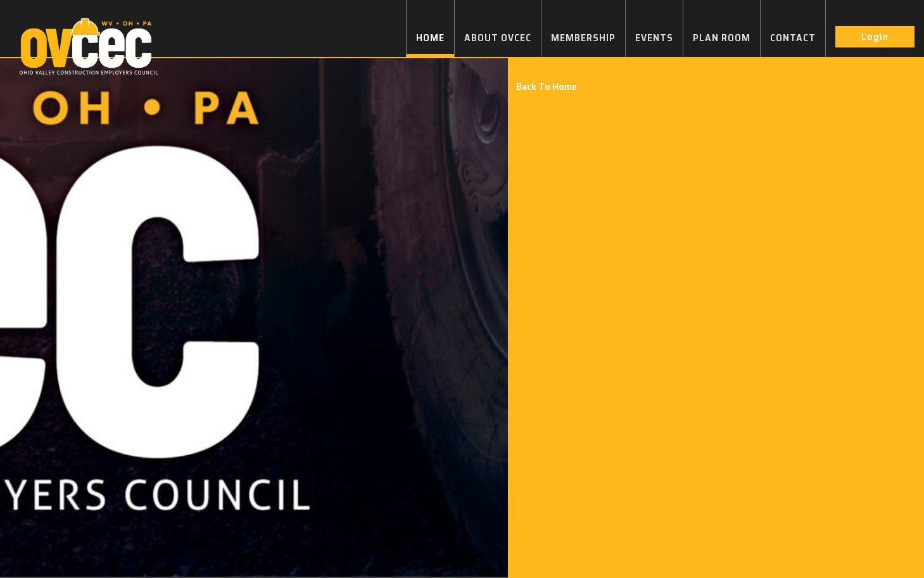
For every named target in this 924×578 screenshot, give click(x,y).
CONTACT (793, 38)
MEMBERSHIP (583, 38)
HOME (430, 38)
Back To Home (547, 86)
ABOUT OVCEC (498, 38)
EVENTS (654, 38)
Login (875, 36)
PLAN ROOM (722, 38)
